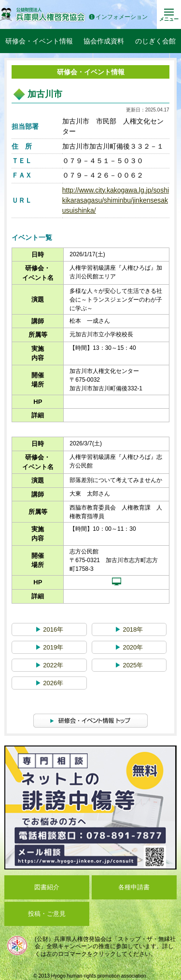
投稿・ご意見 (47, 914)
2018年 (129, 629)
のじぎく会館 (155, 41)
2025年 (129, 665)
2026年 (49, 683)
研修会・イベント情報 (39, 41)
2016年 (49, 629)
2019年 (49, 647)
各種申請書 (134, 887)
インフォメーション (118, 17)
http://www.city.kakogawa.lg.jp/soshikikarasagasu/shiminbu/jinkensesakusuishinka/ (116, 200)
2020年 (129, 647)
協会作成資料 (104, 41)
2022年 (49, 665)
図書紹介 (47, 887)
